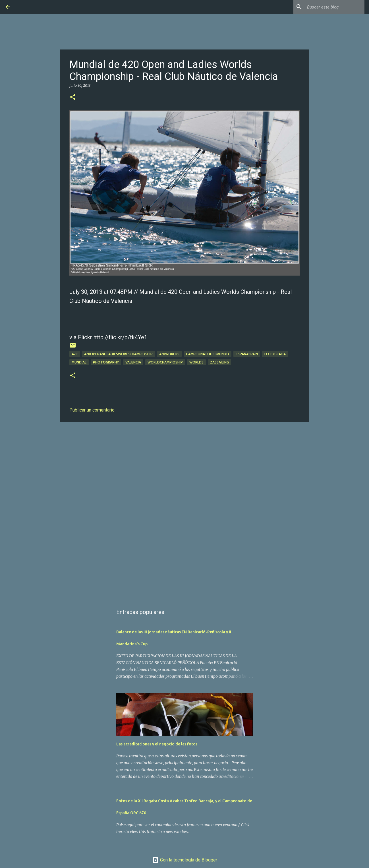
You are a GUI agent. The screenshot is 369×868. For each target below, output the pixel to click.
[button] (73, 97)
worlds (196, 362)
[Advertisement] (184, 470)
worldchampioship (165, 362)
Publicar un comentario (92, 410)
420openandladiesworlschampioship (118, 354)
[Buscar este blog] (335, 7)
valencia (133, 362)
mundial (79, 362)
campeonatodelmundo (208, 354)
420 (75, 354)
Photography (106, 362)
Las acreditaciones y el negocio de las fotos (157, 744)
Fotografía (275, 354)
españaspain (247, 354)
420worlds (169, 354)
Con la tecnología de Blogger (185, 860)
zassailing (219, 362)
